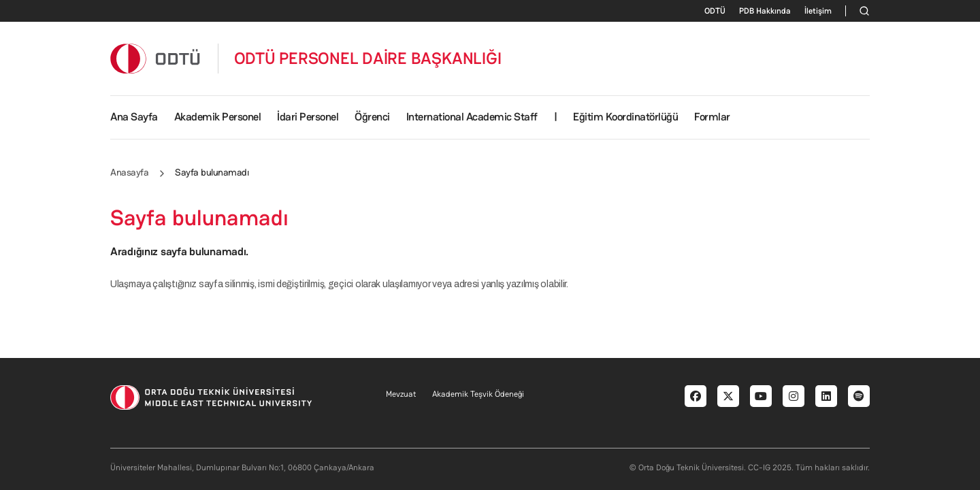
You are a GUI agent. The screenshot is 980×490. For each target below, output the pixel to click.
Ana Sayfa (134, 117)
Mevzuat (401, 394)
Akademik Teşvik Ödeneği (478, 394)
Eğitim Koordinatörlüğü (625, 117)
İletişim (818, 11)
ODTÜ (715, 11)
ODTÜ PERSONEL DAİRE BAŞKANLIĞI (368, 59)
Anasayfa (129, 172)
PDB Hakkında (765, 11)
